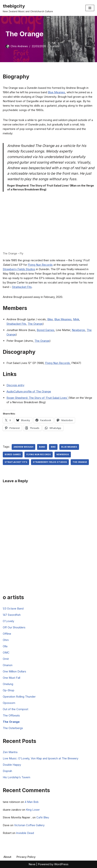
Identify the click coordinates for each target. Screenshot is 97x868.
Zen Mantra (10, 752)
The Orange (35, 324)
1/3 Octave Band (13, 608)
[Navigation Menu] (90, 8)
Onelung (8, 684)
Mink (76, 319)
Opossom (9, 703)
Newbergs (78, 330)
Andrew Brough (23, 447)
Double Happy (12, 765)
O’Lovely (8, 621)
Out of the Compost (15, 709)
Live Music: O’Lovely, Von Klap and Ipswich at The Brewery (41, 758)
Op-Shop (9, 690)
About (7, 857)
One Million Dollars (14, 671)
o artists (55, 46)
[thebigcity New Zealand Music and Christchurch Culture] (28, 8)
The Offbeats (11, 715)
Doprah (7, 771)
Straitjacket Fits (22, 287)
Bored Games (46, 330)
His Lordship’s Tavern (17, 777)
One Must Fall (11, 678)
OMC (6, 653)
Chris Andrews (19, 46)
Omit (6, 659)
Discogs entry (15, 385)
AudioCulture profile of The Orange (29, 391)
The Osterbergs (13, 728)
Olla (5, 646)
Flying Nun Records (40, 265)
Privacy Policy (26, 857)
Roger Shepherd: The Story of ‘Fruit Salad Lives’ (37, 398)
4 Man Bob (32, 802)
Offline (7, 634)
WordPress (61, 864)
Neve (32, 864)
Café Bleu (43, 817)
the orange (80, 462)
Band (42, 447)
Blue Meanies (56, 92)
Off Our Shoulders (14, 627)
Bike (50, 319)
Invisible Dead (25, 833)
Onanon (8, 665)
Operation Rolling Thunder (19, 697)
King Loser (33, 810)
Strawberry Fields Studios (19, 269)
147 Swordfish (12, 615)
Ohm (6, 640)
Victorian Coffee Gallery (29, 825)
